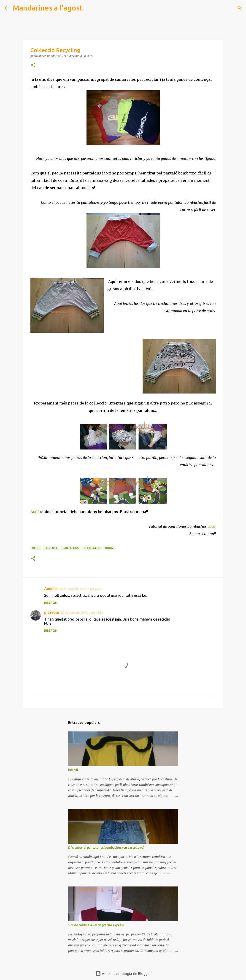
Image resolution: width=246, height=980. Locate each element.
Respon (51, 603)
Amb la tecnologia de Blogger (123, 974)
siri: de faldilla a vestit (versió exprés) (96, 925)
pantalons (71, 548)
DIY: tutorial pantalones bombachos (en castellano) (106, 848)
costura (51, 548)
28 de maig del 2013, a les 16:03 (81, 589)
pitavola (51, 612)
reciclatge (92, 548)
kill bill (73, 770)
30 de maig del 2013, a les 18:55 (82, 613)
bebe (36, 548)
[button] (33, 65)
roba (109, 548)
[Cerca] (89, 8)
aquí (211, 526)
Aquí (35, 512)
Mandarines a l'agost (48, 8)
